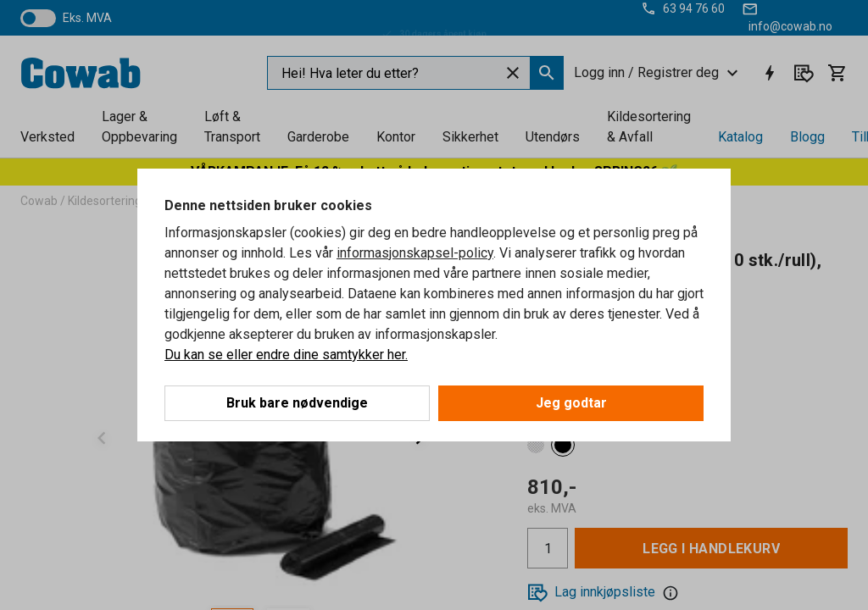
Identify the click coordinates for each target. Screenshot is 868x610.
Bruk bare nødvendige (297, 403)
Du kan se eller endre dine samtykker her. (286, 355)
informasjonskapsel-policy (415, 253)
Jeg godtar (571, 403)
